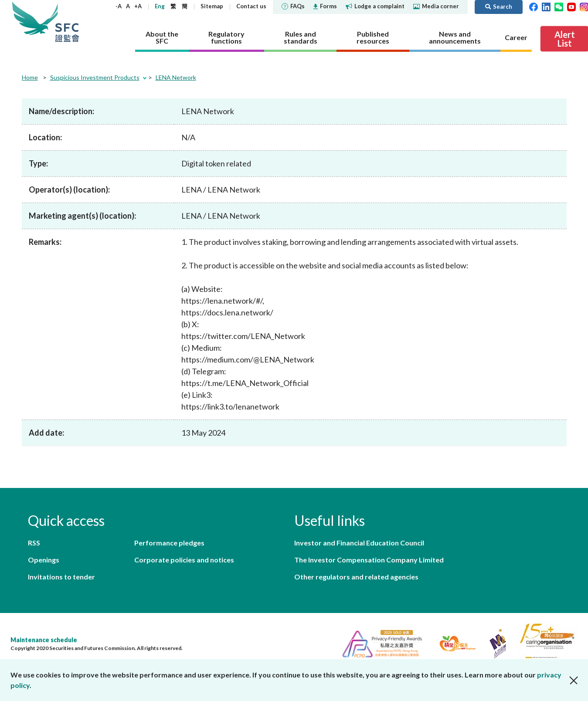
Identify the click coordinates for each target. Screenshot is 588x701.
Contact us (251, 6)
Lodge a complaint (375, 6)
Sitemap (212, 6)
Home (30, 77)
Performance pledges (169, 543)
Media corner (436, 6)
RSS (34, 543)
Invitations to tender (61, 577)
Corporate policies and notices (184, 560)
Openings (44, 560)
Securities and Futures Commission (67, 22)
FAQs (293, 6)
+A (138, 6)
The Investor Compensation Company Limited (369, 560)
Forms (325, 6)
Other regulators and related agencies (356, 577)
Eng (160, 6)
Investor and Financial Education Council (359, 543)
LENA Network (176, 77)
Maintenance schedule (44, 640)
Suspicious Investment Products (95, 77)
